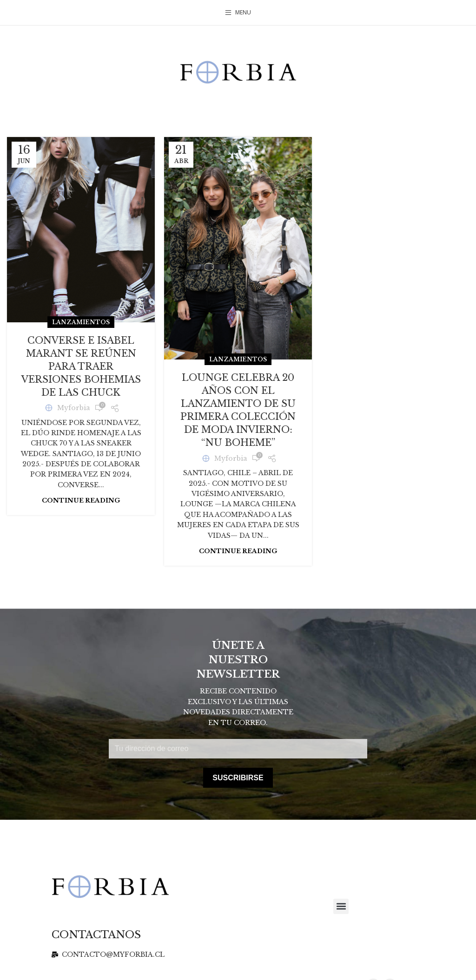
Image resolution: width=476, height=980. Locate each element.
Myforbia (73, 408)
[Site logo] (238, 72)
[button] (341, 906)
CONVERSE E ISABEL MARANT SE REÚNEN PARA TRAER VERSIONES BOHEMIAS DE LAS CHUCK (81, 366)
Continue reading (81, 500)
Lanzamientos (81, 322)
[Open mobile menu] (238, 13)
